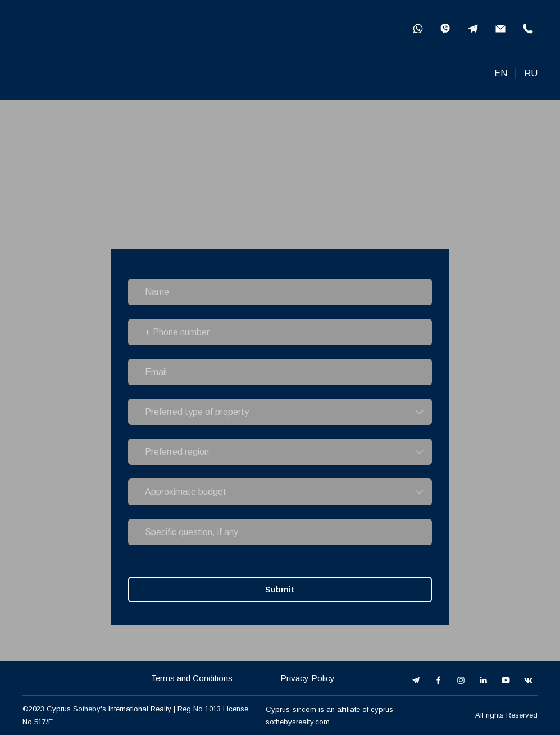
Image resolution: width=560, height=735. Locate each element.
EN (501, 73)
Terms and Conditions (192, 678)
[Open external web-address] (92, 50)
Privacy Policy (308, 678)
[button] (418, 29)
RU (531, 73)
